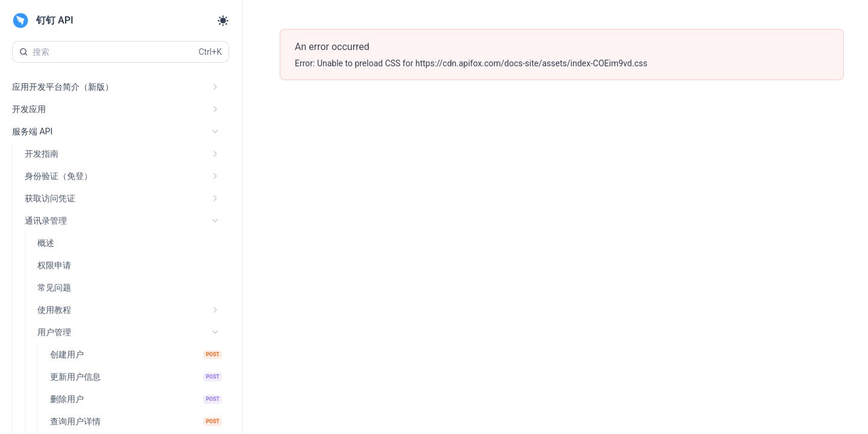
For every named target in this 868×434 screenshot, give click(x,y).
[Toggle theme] (223, 20)
